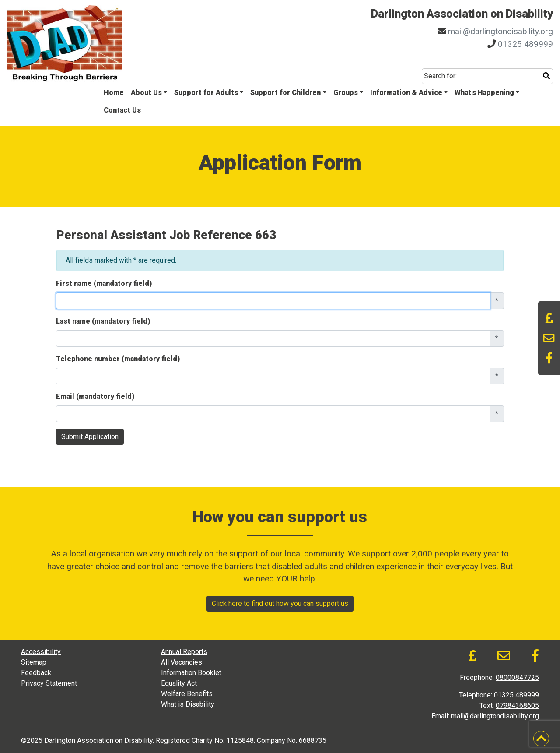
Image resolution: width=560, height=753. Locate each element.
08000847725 (517, 677)
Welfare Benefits (187, 694)
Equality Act (179, 683)
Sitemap (34, 662)
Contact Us (122, 110)
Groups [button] (346, 93)
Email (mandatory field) (95, 396)
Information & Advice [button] (406, 93)
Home (114, 93)
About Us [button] (146, 93)
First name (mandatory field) (104, 283)
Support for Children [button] (285, 93)
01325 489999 (525, 44)
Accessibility (41, 652)
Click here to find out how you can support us (280, 603)
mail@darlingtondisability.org (500, 31)
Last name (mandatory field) (103, 321)
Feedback (36, 673)
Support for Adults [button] (206, 93)
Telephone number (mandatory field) (118, 359)
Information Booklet (191, 673)
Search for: (440, 76)
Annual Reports (184, 652)
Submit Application (90, 437)
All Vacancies (182, 662)
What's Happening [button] (484, 93)
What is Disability (188, 704)
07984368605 (517, 705)
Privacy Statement (49, 683)
